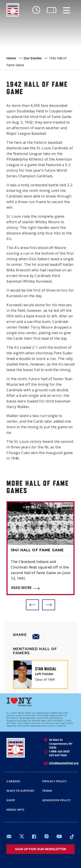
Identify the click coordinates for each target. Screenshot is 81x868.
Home (11, 58)
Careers (13, 781)
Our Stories (33, 58)
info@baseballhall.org (64, 763)
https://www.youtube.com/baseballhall (59, 836)
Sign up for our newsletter (41, 849)
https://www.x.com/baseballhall (21, 836)
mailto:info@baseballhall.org (9, 836)
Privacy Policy (55, 781)
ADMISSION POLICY (57, 800)
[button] (32, 605)
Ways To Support (21, 791)
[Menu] (67, 10)
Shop (11, 800)
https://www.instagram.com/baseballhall (46, 836)
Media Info (15, 810)
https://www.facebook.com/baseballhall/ (34, 836)
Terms (47, 791)
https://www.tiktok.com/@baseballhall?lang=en (72, 836)
